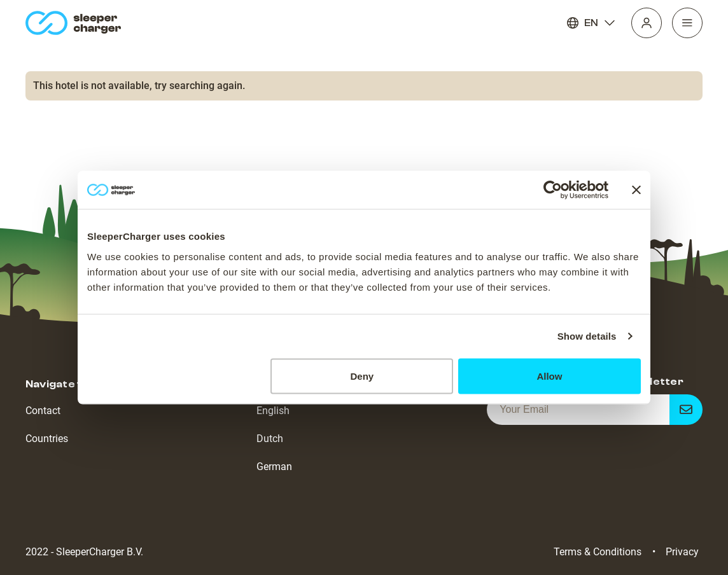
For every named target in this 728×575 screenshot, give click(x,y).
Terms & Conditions (598, 552)
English (273, 411)
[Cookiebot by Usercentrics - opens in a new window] (553, 190)
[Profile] (647, 23)
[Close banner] (636, 190)
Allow (549, 376)
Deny (362, 376)
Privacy (682, 552)
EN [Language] (591, 23)
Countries (47, 439)
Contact (43, 411)
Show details (587, 336)
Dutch (270, 439)
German (274, 467)
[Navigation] (687, 23)
